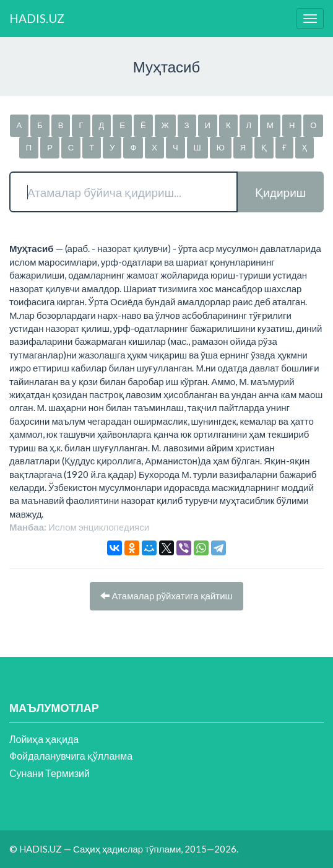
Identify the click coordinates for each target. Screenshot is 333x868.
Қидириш (280, 192)
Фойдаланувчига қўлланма (71, 756)
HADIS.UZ (37, 18)
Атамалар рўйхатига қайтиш (166, 596)
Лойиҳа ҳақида (44, 739)
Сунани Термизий (50, 773)
